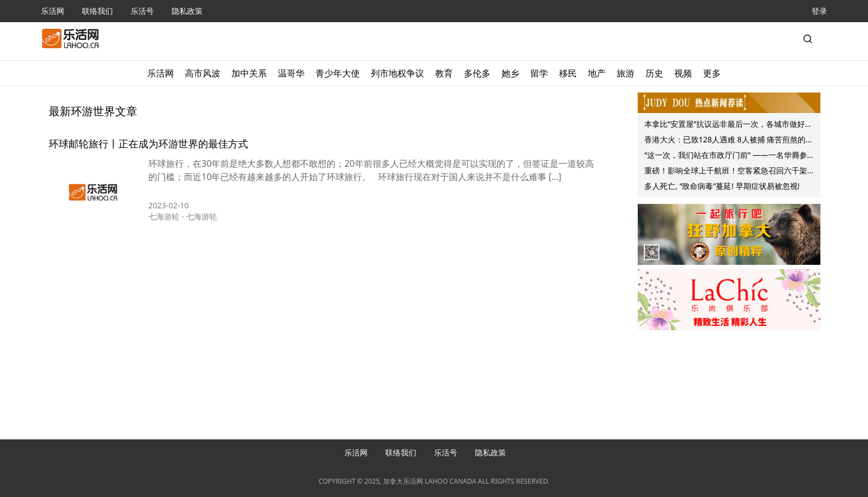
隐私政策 (187, 11)
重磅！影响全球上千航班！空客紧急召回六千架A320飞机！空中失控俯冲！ (726, 172)
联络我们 (97, 11)
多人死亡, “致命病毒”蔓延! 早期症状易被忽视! (722, 186)
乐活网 (53, 11)
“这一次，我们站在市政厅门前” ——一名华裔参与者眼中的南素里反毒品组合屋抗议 (726, 156)
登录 (819, 11)
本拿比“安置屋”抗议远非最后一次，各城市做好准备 (728, 125)
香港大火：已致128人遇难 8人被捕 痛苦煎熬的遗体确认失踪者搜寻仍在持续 (729, 141)
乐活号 (142, 11)
